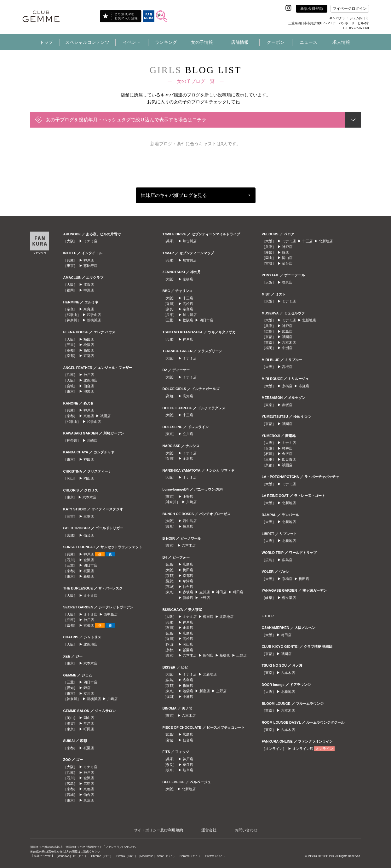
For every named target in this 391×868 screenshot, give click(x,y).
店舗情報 (240, 42)
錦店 (87, 688)
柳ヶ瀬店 (289, 598)
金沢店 (89, 560)
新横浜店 (94, 320)
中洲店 (89, 290)
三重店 (89, 516)
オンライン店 (303, 749)
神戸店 (89, 260)
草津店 (89, 723)
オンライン (324, 749)
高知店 (89, 350)
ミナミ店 (90, 241)
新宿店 (208, 655)
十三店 (188, 298)
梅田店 (89, 339)
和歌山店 (94, 315)
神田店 (89, 459)
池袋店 (89, 391)
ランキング (166, 42)
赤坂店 (188, 592)
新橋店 (89, 576)
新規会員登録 (312, 9)
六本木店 (89, 497)
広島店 (89, 784)
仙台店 (89, 386)
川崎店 (92, 440)
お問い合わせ (246, 830)
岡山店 (89, 478)
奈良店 (89, 309)
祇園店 (105, 416)
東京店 (89, 800)
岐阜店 (188, 526)
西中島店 (111, 614)
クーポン (276, 42)
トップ (46, 42)
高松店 (188, 304)
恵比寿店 (90, 266)
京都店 (89, 356)
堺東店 (287, 282)
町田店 (89, 729)
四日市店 (90, 565)
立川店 (89, 693)
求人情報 (341, 42)
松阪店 (89, 345)
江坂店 (89, 285)
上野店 (188, 497)
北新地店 (90, 380)
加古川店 (190, 241)
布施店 (304, 386)
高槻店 (287, 367)
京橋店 (188, 279)
